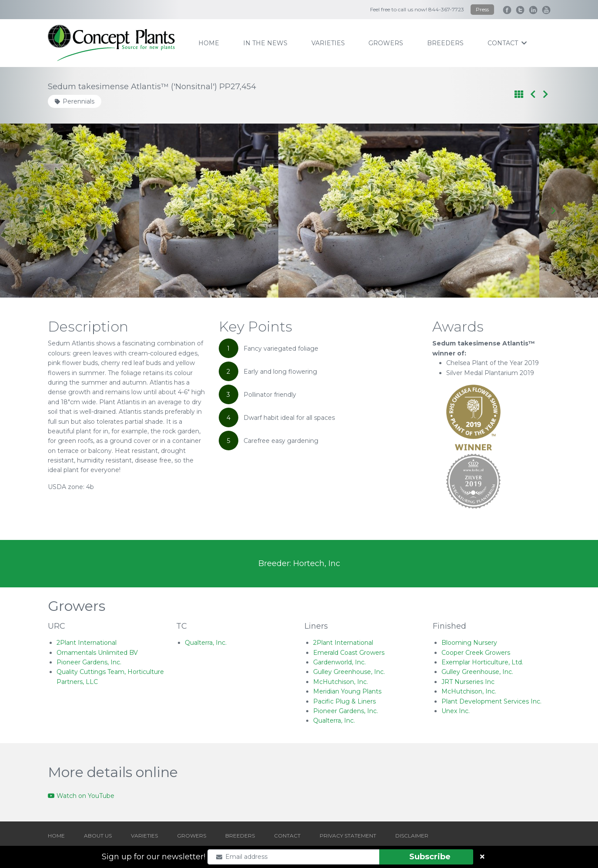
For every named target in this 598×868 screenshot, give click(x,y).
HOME (56, 836)
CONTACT (287, 836)
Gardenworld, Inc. (339, 662)
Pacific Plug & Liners (344, 701)
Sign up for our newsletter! (154, 857)
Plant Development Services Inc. (491, 701)
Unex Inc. (456, 711)
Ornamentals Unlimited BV (97, 653)
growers (386, 43)
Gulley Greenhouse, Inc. (349, 672)
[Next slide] (553, 211)
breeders (445, 43)
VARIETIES (144, 836)
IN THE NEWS (265, 43)
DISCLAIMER (412, 836)
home (209, 43)
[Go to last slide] (45, 211)
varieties (328, 43)
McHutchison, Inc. (341, 682)
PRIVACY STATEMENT (348, 836)
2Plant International (87, 643)
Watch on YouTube (81, 796)
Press (482, 9)
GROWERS (192, 836)
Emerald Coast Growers (349, 653)
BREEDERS (240, 836)
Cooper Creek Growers (476, 653)
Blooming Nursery (469, 643)
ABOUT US (98, 836)
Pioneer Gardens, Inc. (89, 662)
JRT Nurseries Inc (468, 682)
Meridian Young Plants (347, 691)
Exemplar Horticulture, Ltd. (482, 662)
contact (507, 43)
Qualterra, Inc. (206, 643)
